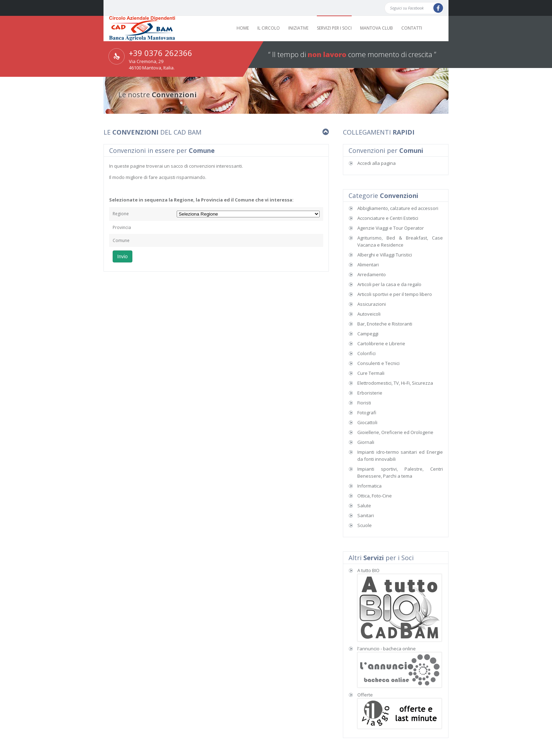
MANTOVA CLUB (377, 28)
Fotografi (367, 413)
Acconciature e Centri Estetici (388, 218)
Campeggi (368, 334)
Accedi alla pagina (377, 163)
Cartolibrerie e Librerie (381, 343)
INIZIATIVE (298, 28)
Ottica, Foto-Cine (375, 496)
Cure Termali (371, 373)
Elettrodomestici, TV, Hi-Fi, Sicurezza (395, 383)
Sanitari (366, 515)
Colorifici (366, 353)
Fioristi (364, 403)
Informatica (369, 486)
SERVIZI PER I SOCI (334, 28)
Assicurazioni (372, 304)
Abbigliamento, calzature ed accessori (398, 208)
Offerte (365, 695)
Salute (364, 506)
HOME (243, 28)
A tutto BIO (368, 570)
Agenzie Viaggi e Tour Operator (391, 228)
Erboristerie (370, 393)
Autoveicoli (369, 314)
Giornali (366, 442)
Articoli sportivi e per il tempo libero (395, 294)
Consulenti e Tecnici (378, 363)
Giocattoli (367, 422)
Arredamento (372, 274)
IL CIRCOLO (269, 28)
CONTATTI (412, 28)
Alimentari (368, 265)
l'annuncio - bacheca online (387, 649)
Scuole (365, 525)
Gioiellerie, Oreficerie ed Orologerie (395, 432)
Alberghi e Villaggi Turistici (385, 255)
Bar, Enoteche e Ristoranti (385, 324)
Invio (123, 256)
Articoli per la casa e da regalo (389, 284)
